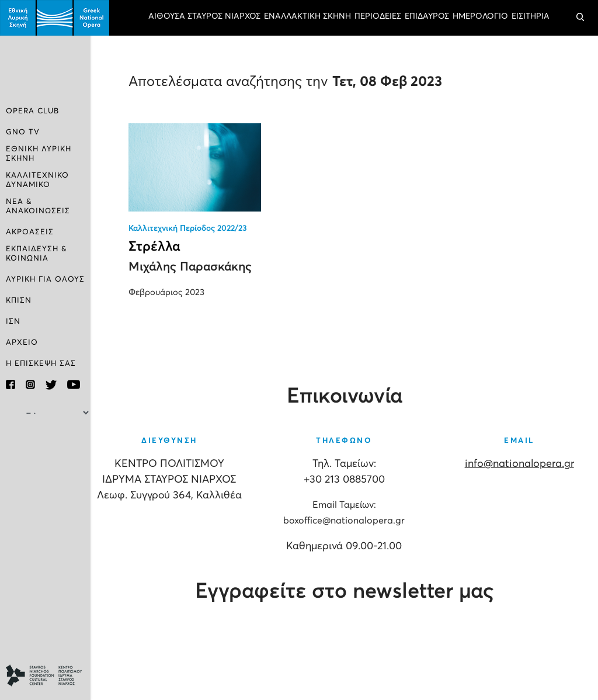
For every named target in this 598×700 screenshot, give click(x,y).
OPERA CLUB (32, 111)
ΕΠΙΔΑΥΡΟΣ (427, 16)
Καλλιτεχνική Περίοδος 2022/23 (188, 228)
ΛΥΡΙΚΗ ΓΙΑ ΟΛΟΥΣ (45, 280)
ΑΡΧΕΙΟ (22, 343)
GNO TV (23, 132)
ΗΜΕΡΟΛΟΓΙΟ (480, 16)
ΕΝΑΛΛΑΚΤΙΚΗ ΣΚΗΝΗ (307, 16)
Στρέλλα (154, 247)
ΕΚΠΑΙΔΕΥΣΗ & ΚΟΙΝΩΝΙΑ (36, 254)
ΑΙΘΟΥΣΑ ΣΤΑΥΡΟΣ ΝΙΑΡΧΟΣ (204, 16)
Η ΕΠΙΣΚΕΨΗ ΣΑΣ (41, 364)
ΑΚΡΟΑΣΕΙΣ (30, 232)
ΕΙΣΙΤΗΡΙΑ (531, 16)
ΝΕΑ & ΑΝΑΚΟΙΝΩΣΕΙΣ (38, 207)
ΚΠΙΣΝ (19, 301)
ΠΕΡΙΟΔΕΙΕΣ (378, 16)
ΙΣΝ (13, 322)
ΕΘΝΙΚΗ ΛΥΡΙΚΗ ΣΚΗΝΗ (39, 154)
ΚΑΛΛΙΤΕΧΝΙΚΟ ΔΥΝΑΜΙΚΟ (37, 180)
